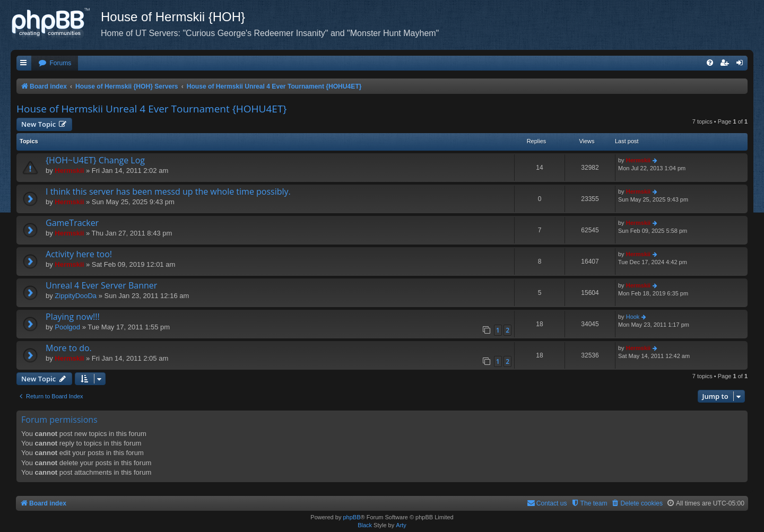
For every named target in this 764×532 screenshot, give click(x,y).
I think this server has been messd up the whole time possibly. (168, 191)
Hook (633, 317)
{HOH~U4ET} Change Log (95, 160)
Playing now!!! (73, 317)
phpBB (351, 517)
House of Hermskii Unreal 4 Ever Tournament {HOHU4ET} (151, 109)
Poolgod (67, 327)
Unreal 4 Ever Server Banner (101, 285)
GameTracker (72, 223)
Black (365, 525)
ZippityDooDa (76, 296)
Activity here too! (79, 254)
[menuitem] (55, 63)
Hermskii (69, 171)
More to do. (69, 348)
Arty (401, 525)
